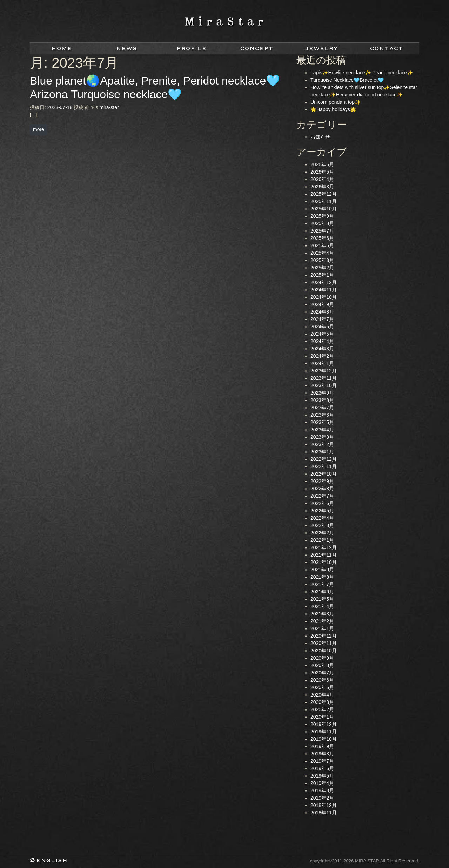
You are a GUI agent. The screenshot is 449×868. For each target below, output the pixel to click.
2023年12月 (324, 371)
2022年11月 (324, 466)
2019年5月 (322, 776)
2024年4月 (322, 341)
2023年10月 (324, 385)
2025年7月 (322, 231)
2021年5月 (322, 599)
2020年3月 (322, 702)
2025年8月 (322, 223)
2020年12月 (324, 636)
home (62, 49)
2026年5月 (322, 172)
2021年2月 (322, 621)
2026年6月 (322, 164)
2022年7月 (322, 496)
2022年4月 (322, 518)
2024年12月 (324, 282)
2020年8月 (322, 665)
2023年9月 (322, 393)
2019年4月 (322, 783)
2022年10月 (324, 474)
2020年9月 (322, 658)
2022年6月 (322, 503)
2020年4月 (322, 695)
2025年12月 (324, 194)
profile (192, 49)
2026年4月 (322, 179)
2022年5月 (322, 511)
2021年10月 (324, 562)
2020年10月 (324, 651)
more (39, 129)
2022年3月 (322, 525)
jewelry (322, 49)
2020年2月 (322, 709)
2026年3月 (322, 187)
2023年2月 (322, 444)
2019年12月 (324, 724)
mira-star (109, 107)
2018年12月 (324, 805)
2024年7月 (322, 319)
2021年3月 (322, 614)
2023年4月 (322, 430)
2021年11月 (324, 555)
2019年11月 (324, 732)
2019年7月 (322, 761)
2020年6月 (322, 680)
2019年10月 (324, 739)
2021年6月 (322, 592)
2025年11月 (324, 201)
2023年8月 (322, 400)
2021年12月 (324, 547)
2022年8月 (322, 489)
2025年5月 (322, 245)
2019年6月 (322, 768)
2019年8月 (322, 754)
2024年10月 (324, 297)
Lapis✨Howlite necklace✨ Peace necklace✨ (362, 73)
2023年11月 (324, 378)
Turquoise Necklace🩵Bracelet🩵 (347, 80)
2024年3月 (322, 349)
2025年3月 (322, 260)
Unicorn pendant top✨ (336, 102)
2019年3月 (322, 790)
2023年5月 (322, 422)
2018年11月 (324, 813)
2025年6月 (322, 238)
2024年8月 (322, 312)
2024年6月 (322, 327)
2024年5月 (322, 334)
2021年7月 (322, 584)
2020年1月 (322, 717)
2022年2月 (322, 533)
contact (387, 49)
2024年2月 (322, 356)
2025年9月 (322, 216)
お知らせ (320, 137)
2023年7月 (322, 408)
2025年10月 (324, 209)
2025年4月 (322, 253)
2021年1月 (322, 628)
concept (257, 49)
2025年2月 (322, 268)
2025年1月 (322, 275)
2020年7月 (322, 673)
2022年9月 (322, 481)
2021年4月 (322, 606)
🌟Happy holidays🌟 (333, 109)
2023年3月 (322, 437)
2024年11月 (324, 290)
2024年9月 (322, 304)
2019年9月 (322, 746)
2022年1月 (322, 540)
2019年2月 (322, 798)
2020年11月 (324, 643)
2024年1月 (322, 363)
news (127, 49)
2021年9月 (322, 570)
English (51, 861)
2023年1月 (322, 452)
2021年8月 (322, 577)
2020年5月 (322, 687)
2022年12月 (324, 459)
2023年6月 (322, 415)
